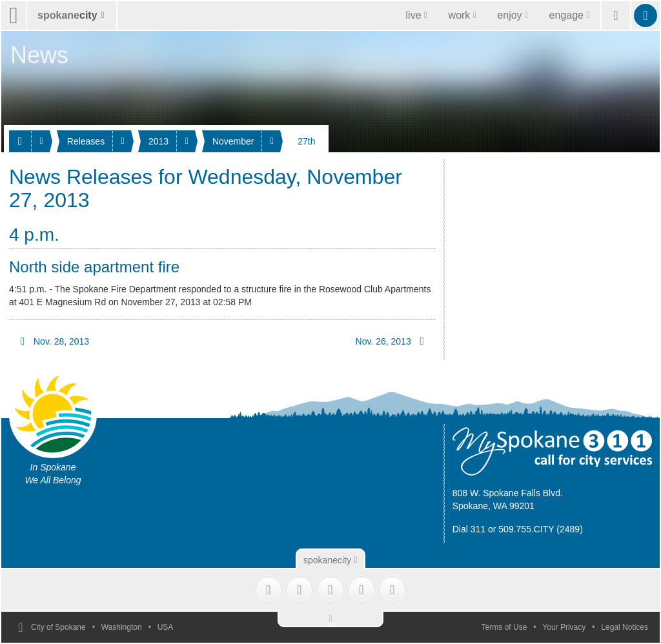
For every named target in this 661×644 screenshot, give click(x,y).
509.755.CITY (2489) (541, 529)
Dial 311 (469, 529)
